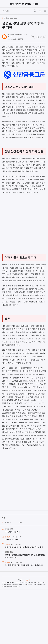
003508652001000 (12, 593)
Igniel (28, 634)
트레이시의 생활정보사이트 (24, 4)
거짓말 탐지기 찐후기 (13, 586)
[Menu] (45, 11)
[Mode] (40, 11)
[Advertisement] (24, 252)
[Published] (24, 39)
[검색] (3, 12)
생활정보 (8, 576)
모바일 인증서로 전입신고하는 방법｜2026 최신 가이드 (25, 619)
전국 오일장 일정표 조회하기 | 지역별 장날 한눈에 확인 (25, 601)
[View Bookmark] (35, 11)
